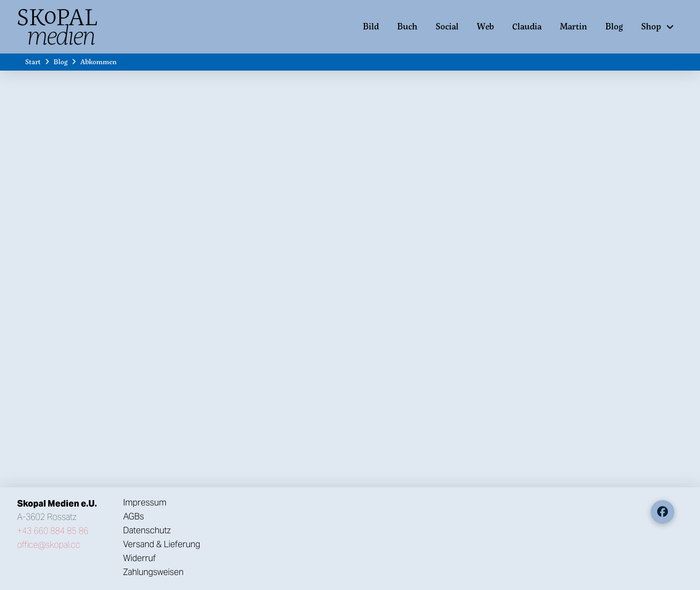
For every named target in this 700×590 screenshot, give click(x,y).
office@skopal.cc (49, 545)
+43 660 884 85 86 (53, 531)
